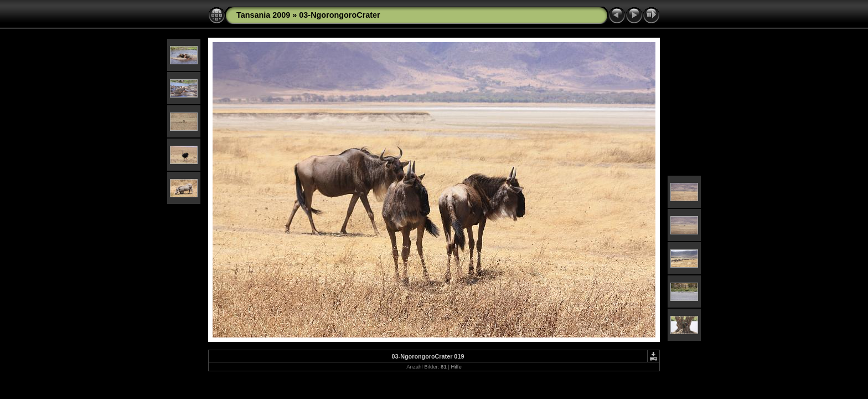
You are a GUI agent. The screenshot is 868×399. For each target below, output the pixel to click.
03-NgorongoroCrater (339, 15)
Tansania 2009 (263, 15)
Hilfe (456, 367)
